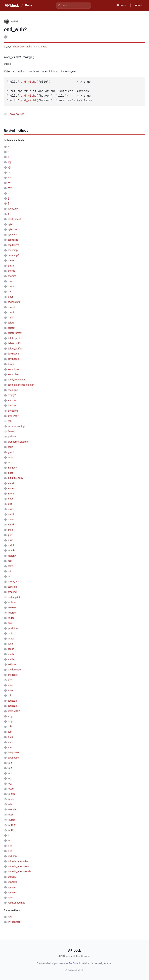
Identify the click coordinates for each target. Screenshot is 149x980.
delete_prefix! (15, 338)
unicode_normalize (18, 861)
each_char (13, 374)
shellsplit (13, 675)
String (44, 47)
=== (10, 188)
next (10, 561)
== (9, 183)
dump (11, 364)
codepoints (14, 302)
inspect (12, 488)
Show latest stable (23, 47)
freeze (11, 431)
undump (12, 856)
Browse (121, 5)
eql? (10, 421)
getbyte (12, 436)
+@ (9, 162)
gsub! (11, 452)
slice (10, 685)
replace (12, 602)
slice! (10, 690)
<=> (10, 177)
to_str (11, 788)
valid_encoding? (16, 902)
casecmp (13, 250)
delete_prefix (15, 333)
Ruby (29, 5)
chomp (11, 271)
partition (12, 587)
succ (10, 737)
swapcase (13, 752)
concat (11, 307)
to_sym (12, 794)
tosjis (11, 814)
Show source (16, 114)
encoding (13, 411)
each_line (13, 390)
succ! (10, 742)
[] (8, 198)
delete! (11, 328)
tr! (9, 840)
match (11, 550)
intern (11, 493)
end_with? (29, 82)
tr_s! (10, 851)
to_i (10, 773)
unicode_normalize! (18, 866)
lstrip (10, 540)
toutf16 (12, 820)
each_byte (13, 369)
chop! (11, 286)
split (10, 695)
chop (10, 281)
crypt (10, 317)
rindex (11, 618)
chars (11, 266)
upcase (12, 887)
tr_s (10, 846)
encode (12, 400)
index (10, 473)
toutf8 (11, 830)
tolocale (12, 809)
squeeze (12, 701)
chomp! (12, 276)
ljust (10, 535)
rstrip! (11, 638)
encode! (12, 405)
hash (10, 457)
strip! (10, 721)
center (11, 260)
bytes (11, 224)
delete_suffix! (15, 348)
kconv (11, 519)
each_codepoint (16, 379)
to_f (10, 768)
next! (10, 566)
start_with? (14, 711)
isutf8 (11, 514)
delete (11, 322)
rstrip (10, 633)
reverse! (12, 612)
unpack (12, 877)
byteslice (12, 234)
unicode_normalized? (19, 871)
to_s (10, 783)
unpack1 (12, 882)
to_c (10, 763)
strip (10, 716)
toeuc (11, 799)
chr (9, 291)
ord (9, 576)
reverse (12, 607)
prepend (12, 592)
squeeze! (13, 706)
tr (8, 835)
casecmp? (13, 255)
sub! (10, 732)
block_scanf (14, 219)
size (10, 680)
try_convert (14, 922)
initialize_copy (15, 478)
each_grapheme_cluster (21, 385)
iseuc (10, 498)
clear (10, 296)
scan (10, 643)
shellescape (14, 669)
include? (12, 467)
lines (10, 530)
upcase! (12, 892)
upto (10, 897)
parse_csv (13, 581)
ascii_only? (14, 208)
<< (9, 172)
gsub (10, 447)
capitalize (13, 240)
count (11, 312)
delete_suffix (14, 343)
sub (10, 726)
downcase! (13, 359)
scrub (11, 654)
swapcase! (13, 757)
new (10, 916)
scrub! (11, 659)
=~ (9, 193)
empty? (12, 395)
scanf (11, 649)
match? (12, 556)
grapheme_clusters (18, 442)
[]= (9, 203)
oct (9, 571)
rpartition (13, 628)
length (11, 524)
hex (10, 462)
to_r (10, 778)
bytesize (12, 229)
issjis (10, 509)
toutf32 (12, 825)
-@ (9, 167)
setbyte (12, 664)
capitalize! (13, 245)
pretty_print (14, 597)
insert (11, 483)
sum (10, 747)
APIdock (12, 5)
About (138, 5)
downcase (13, 353)
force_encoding (16, 426)
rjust (10, 623)
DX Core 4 (75, 963)
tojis (10, 804)
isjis (10, 504)
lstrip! (11, 545)
